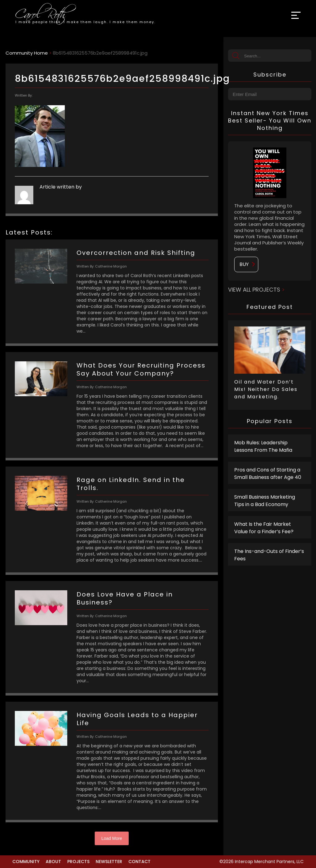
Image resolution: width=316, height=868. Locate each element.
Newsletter (109, 862)
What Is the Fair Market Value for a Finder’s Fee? (264, 528)
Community (26, 862)
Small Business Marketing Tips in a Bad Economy (265, 501)
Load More (112, 838)
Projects (78, 862)
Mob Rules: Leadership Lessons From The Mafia (263, 446)
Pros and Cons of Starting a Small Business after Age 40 (268, 473)
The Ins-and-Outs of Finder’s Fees (269, 555)
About (53, 862)
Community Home (27, 53)
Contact (139, 862)
